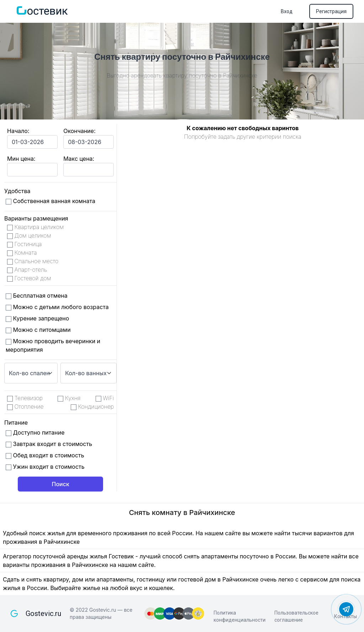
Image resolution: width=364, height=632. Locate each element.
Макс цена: (79, 159)
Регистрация (331, 11)
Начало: (18, 131)
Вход (287, 11)
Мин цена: (21, 159)
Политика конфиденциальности (240, 616)
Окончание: (79, 131)
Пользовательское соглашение (296, 616)
